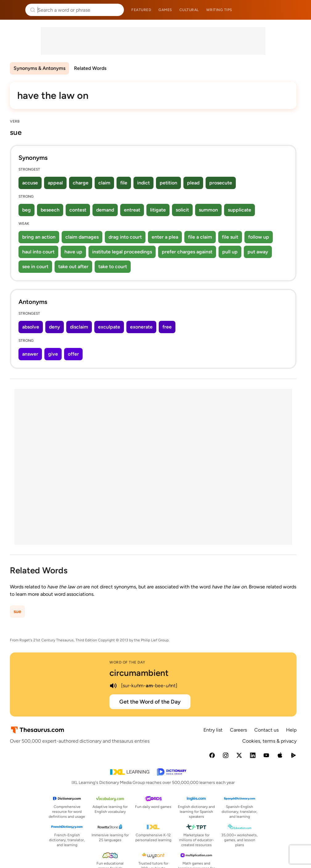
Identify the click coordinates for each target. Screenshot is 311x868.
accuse (30, 183)
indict (143, 183)
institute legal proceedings (122, 252)
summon (208, 210)
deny (55, 327)
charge (81, 183)
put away (258, 252)
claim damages (82, 237)
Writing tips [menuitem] (219, 10)
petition (168, 183)
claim (104, 183)
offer (73, 354)
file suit (230, 237)
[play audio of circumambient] (113, 686)
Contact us (266, 730)
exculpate (109, 327)
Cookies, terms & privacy (269, 741)
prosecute (221, 183)
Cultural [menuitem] (189, 10)
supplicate (239, 210)
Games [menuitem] (165, 10)
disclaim (79, 327)
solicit (182, 210)
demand (105, 210)
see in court (35, 266)
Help (291, 730)
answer (30, 354)
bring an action (39, 237)
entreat (132, 210)
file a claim (200, 237)
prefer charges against (187, 252)
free (167, 327)
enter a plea (165, 237)
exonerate (141, 327)
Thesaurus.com (14, 10)
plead (193, 183)
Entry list (213, 730)
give (53, 354)
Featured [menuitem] (141, 10)
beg (27, 210)
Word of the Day (127, 662)
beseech (50, 210)
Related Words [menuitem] (90, 68)
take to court (113, 266)
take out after (73, 266)
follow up (259, 237)
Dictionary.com (298, 10)
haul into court (38, 252)
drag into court (125, 237)
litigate (158, 210)
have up (73, 252)
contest (78, 210)
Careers (238, 730)
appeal (55, 183)
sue (17, 611)
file (124, 183)
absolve (31, 327)
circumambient (139, 673)
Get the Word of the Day (150, 702)
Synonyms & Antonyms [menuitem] (39, 68)
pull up (230, 252)
